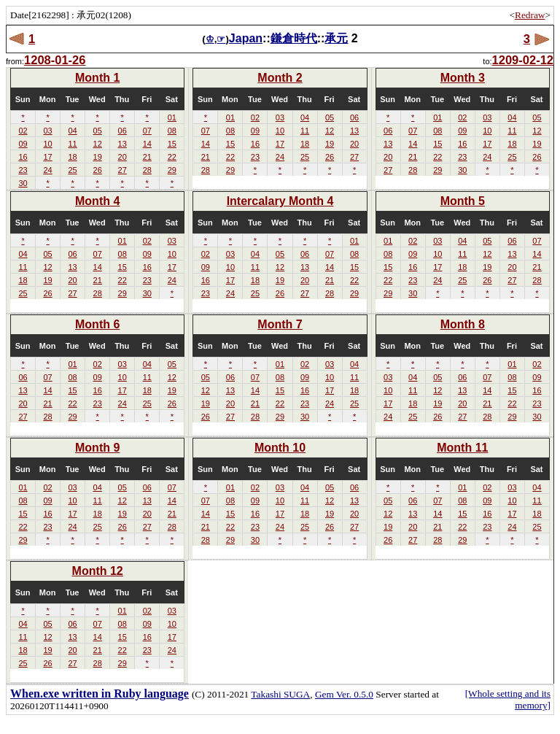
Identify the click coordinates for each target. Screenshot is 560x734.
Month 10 (280, 448)
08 (172, 131)
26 (98, 170)
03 (47, 131)
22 (172, 157)
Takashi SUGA (280, 694)
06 (122, 131)
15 (172, 144)
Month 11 (462, 448)
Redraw (530, 15)
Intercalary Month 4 (280, 201)
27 (122, 170)
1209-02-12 (523, 60)
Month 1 (97, 78)
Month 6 (97, 324)
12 (98, 144)
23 (23, 170)
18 (72, 157)
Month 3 (463, 78)
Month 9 (97, 448)
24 (47, 170)
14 (147, 144)
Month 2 (280, 78)
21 (147, 157)
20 (122, 157)
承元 (336, 38)
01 (172, 117)
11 (72, 144)
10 (47, 144)
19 (98, 157)
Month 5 (463, 201)
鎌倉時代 (294, 38)
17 (47, 157)
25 (72, 170)
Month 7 (280, 324)
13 (122, 144)
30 (23, 183)
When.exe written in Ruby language (100, 694)
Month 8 (463, 324)
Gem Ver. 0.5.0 (344, 694)
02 (23, 131)
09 (23, 144)
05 (98, 131)
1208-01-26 (55, 60)
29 (172, 170)
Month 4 (97, 201)
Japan (246, 38)
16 (23, 157)
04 (72, 131)
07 (147, 131)
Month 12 (98, 571)
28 (147, 170)
